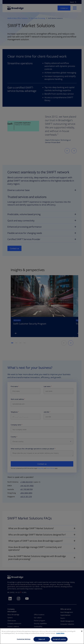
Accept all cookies (59, 639)
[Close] (82, 631)
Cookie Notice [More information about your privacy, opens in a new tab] (60, 633)
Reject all (42, 639)
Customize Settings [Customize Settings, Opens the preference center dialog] (24, 639)
